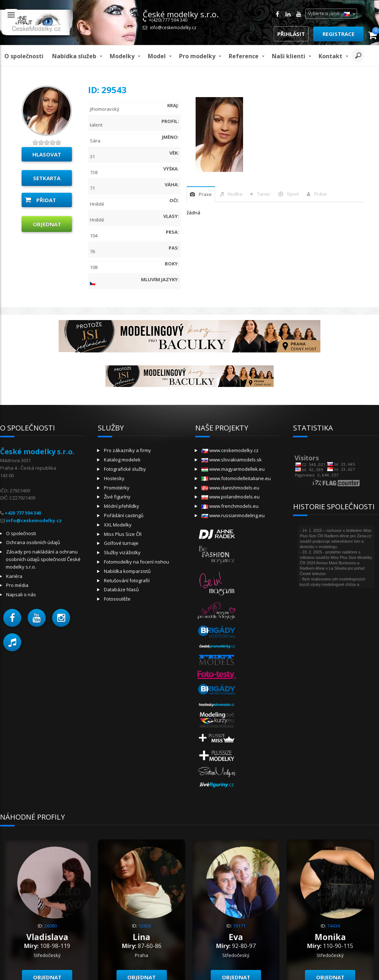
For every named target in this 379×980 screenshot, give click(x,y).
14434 (334, 926)
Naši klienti (289, 56)
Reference (244, 56)
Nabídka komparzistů (127, 571)
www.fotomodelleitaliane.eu (236, 478)
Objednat (47, 224)
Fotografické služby (125, 469)
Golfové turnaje (121, 543)
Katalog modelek (122, 460)
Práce (321, 194)
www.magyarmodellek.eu (233, 469)
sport (293, 194)
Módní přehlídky (122, 506)
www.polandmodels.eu (230, 497)
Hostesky (114, 478)
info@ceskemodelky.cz (173, 28)
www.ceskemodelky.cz (230, 450)
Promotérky (117, 488)
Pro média (17, 585)
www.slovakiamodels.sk (232, 460)
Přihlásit (291, 34)
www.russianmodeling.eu (233, 515)
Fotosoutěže (117, 599)
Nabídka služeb (74, 56)
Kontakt (330, 56)
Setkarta (47, 178)
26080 (51, 926)
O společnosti (24, 56)
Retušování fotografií (127, 580)
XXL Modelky (118, 525)
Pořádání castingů (124, 515)
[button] (12, 618)
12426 (145, 926)
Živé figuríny (117, 497)
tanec (264, 194)
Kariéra (14, 576)
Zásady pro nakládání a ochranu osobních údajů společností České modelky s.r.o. (43, 559)
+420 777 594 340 (23, 513)
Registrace (339, 34)
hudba (235, 194)
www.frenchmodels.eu (230, 506)
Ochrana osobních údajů (33, 542)
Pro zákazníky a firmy (127, 450)
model (157, 56)
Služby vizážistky (122, 552)
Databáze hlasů (121, 589)
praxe (205, 194)
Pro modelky (197, 56)
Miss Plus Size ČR (123, 534)
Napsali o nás (21, 594)
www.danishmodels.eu (230, 488)
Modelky (122, 56)
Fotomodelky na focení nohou (136, 562)
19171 (239, 926)
